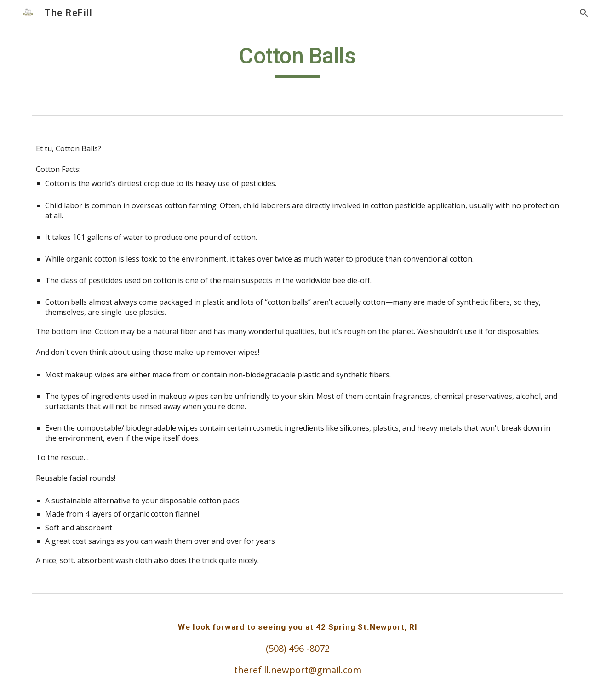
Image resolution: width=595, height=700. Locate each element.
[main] (297, 60)
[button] (584, 13)
